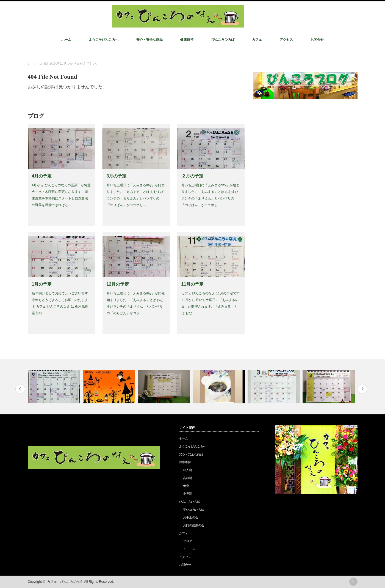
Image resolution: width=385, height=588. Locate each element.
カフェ (257, 40)
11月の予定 (193, 284)
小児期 (188, 494)
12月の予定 (118, 284)
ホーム (66, 40)
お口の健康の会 (194, 525)
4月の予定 (42, 176)
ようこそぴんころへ (104, 40)
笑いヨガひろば (194, 510)
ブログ (188, 541)
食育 (186, 486)
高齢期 (188, 478)
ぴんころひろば (223, 40)
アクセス (286, 40)
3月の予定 (117, 176)
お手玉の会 (191, 517)
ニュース (189, 549)
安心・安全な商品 (149, 40)
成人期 (188, 470)
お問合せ (317, 40)
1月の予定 (42, 284)
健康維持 (187, 40)
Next (362, 389)
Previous (20, 389)
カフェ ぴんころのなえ (65, 582)
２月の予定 (192, 176)
